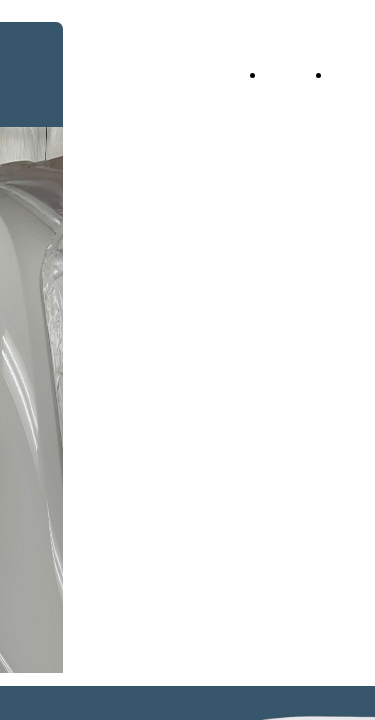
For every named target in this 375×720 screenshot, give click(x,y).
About (353, 75)
